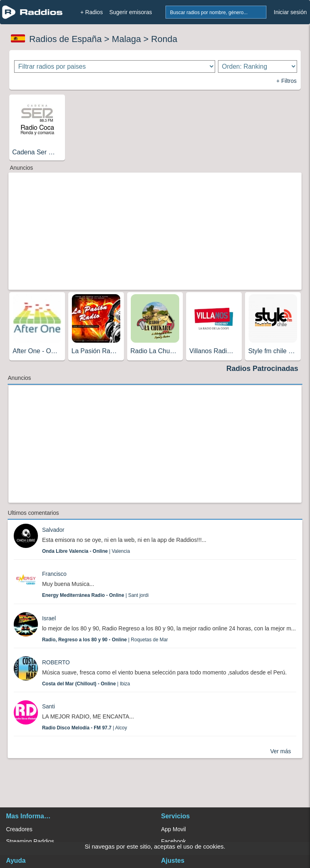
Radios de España (65, 39)
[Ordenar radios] (258, 66)
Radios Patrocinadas (262, 369)
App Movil (173, 829)
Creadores (19, 829)
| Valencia (86, 551)
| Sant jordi (95, 595)
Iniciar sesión (290, 12)
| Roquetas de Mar (105, 640)
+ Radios (92, 12)
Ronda (164, 39)
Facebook (173, 841)
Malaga (126, 39)
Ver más (280, 751)
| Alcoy (85, 728)
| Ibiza (86, 684)
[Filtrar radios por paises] (114, 66)
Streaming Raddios (30, 841)
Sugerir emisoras (131, 12)
